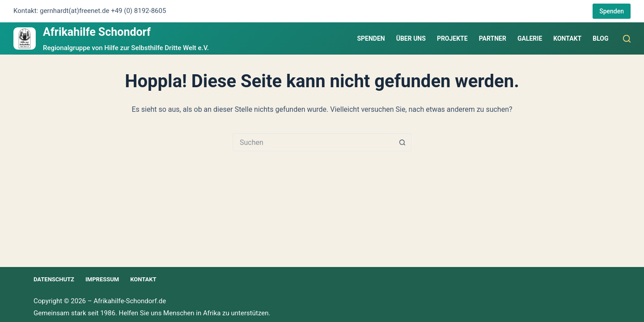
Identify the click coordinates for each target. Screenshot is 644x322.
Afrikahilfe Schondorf (97, 32)
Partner (493, 38)
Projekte (452, 38)
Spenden (612, 11)
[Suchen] (627, 39)
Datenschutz (54, 279)
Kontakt (567, 38)
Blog (600, 38)
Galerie (530, 38)
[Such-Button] (402, 142)
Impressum (102, 279)
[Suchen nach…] (313, 142)
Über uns (411, 38)
